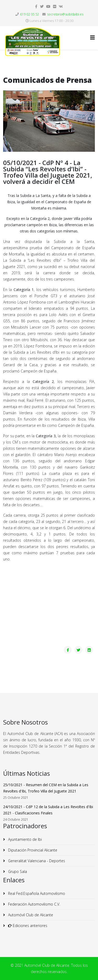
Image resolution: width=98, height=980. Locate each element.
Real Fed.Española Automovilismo (36, 893)
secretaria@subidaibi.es (65, 14)
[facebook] (36, 6)
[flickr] (55, 6)
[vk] (61, 6)
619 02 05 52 (30, 14)
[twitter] (42, 6)
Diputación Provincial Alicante (32, 850)
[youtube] (48, 6)
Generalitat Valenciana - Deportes (36, 861)
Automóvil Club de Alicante (30, 915)
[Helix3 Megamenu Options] (93, 37)
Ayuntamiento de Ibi (24, 839)
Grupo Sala (17, 871)
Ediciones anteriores (27, 926)
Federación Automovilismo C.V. (34, 904)
